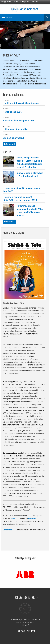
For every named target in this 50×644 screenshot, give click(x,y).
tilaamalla (15, 518)
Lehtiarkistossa (9, 530)
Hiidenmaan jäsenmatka (15, 129)
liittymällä (32, 518)
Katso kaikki (9, 144)
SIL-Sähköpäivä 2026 (14, 138)
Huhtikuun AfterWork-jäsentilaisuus (21, 103)
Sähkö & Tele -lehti (26, 631)
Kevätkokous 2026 (12, 112)
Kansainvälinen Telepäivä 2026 (19, 121)
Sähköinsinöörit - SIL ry (26, 597)
